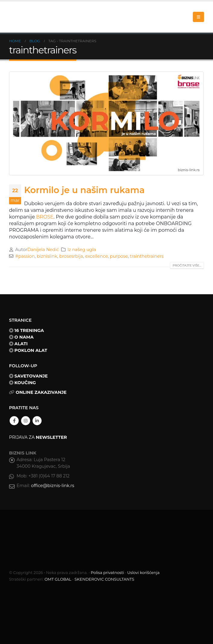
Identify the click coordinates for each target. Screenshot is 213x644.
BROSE (45, 217)
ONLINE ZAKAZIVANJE (41, 392)
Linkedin (37, 421)
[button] (198, 17)
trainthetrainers (147, 256)
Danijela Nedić (43, 250)
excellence (96, 256)
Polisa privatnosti (107, 572)
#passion (25, 256)
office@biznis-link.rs (53, 486)
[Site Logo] (39, 17)
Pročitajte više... (187, 265)
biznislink (47, 256)
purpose (119, 256)
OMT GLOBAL (58, 579)
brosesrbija (71, 256)
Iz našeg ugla (82, 250)
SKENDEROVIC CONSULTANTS (104, 579)
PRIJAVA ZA (38, 437)
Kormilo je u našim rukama (84, 190)
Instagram (26, 421)
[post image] (107, 123)
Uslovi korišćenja (143, 572)
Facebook (14, 421)
